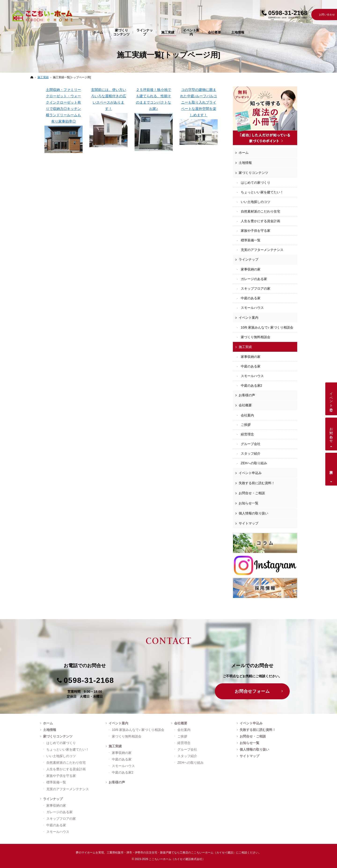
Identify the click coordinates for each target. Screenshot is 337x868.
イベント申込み (250, 473)
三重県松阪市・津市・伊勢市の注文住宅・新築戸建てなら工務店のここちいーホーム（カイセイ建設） (171, 853)
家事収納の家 (251, 269)
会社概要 (245, 405)
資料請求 (331, 468)
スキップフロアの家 (256, 288)
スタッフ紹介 (251, 453)
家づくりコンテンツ (253, 173)
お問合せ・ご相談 (252, 493)
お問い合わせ (331, 433)
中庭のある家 (251, 298)
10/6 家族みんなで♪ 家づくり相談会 (267, 327)
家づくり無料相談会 (256, 337)
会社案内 (247, 415)
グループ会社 (251, 444)
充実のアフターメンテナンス (262, 250)
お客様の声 (247, 395)
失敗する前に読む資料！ (257, 483)
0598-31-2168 (89, 680)
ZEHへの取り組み (254, 463)
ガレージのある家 (254, 279)
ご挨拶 (246, 425)
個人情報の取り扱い (253, 513)
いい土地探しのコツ (256, 202)
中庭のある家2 (252, 385)
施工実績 (245, 347)
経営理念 (247, 434)
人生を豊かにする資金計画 (260, 221)
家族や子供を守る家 (256, 231)
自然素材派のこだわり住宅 (260, 211)
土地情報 (245, 163)
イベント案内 (249, 318)
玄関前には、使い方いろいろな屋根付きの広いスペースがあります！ (108, 117)
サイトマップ (249, 523)
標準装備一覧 (251, 240)
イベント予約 (331, 398)
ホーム (244, 153)
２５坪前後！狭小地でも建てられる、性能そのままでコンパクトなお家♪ (154, 119)
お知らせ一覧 (249, 503)
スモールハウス (252, 308)
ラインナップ (249, 259)
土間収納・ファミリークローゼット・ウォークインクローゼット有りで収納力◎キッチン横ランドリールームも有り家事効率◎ (64, 120)
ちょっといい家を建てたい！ (262, 192)
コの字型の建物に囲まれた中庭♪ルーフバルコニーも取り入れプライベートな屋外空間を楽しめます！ (199, 116)
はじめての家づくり (256, 183)
